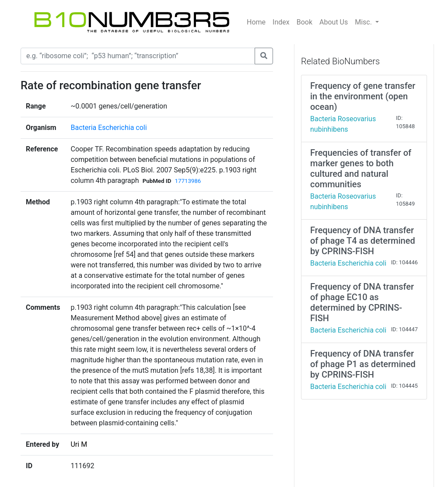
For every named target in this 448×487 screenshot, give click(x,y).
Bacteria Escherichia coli (108, 128)
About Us (334, 22)
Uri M (79, 444)
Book (304, 22)
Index (281, 22)
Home (256, 22)
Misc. (364, 22)
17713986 (188, 181)
